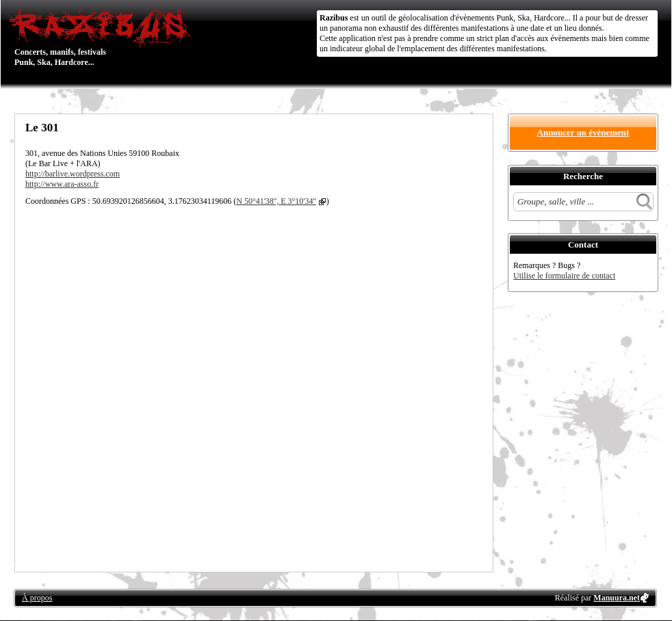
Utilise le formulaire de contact (564, 276)
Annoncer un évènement (583, 132)
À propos (37, 598)
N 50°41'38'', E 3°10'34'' (276, 201)
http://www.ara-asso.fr (62, 184)
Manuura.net (617, 598)
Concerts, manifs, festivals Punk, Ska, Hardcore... (103, 37)
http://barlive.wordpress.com (73, 174)
